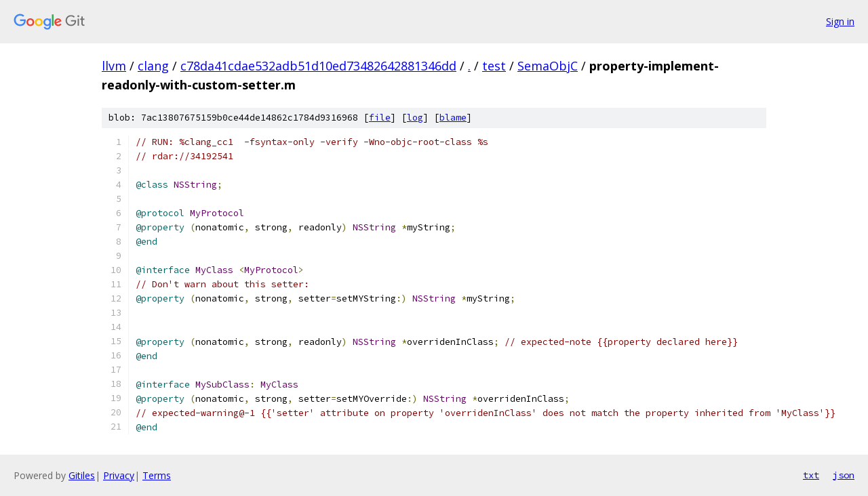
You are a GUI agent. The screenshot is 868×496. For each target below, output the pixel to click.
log (415, 118)
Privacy (119, 475)
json (844, 475)
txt (811, 475)
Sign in (840, 21)
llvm (114, 66)
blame (453, 118)
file (380, 118)
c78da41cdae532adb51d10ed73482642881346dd (318, 66)
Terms (157, 475)
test (494, 66)
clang (153, 66)
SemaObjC (548, 66)
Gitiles (82, 475)
